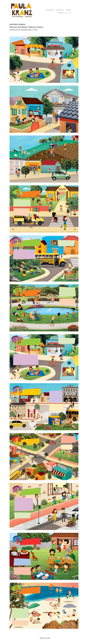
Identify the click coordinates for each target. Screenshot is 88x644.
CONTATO (61, 13)
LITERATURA (50, 10)
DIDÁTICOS (60, 10)
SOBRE (68, 10)
